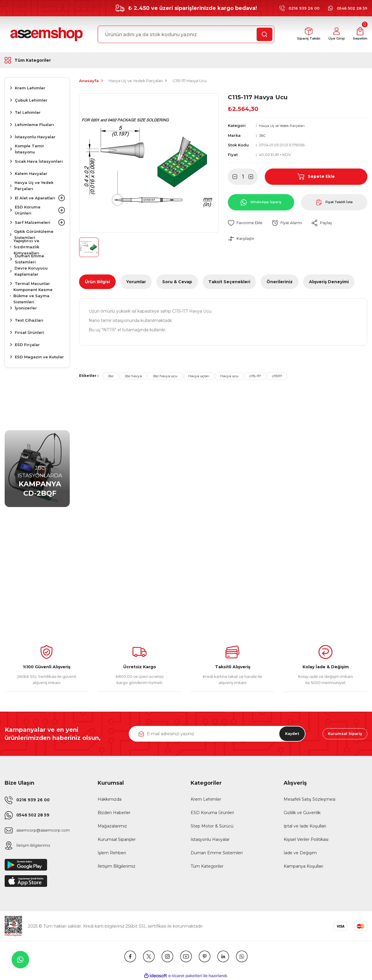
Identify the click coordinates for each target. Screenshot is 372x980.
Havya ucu (229, 376)
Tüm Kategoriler (207, 866)
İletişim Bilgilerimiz (117, 866)
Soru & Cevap (177, 282)
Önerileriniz (280, 282)
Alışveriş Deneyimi (329, 282)
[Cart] (359, 34)
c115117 (277, 376)
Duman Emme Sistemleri (217, 853)
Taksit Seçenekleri (229, 282)
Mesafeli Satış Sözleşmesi (310, 799)
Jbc (111, 376)
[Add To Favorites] (247, 223)
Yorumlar (136, 282)
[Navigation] (37, 60)
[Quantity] (243, 176)
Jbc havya (133, 376)
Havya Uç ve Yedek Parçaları (286, 125)
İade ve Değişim (300, 853)
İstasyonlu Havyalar (210, 839)
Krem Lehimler (206, 799)
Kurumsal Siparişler (117, 839)
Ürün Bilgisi (97, 282)
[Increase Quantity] (253, 176)
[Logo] (46, 34)
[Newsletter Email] (217, 734)
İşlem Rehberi (112, 853)
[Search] (186, 34)
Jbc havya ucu (165, 376)
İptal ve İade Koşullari (305, 826)
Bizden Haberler (114, 813)
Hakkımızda (110, 799)
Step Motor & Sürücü (212, 826)
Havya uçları (199, 376)
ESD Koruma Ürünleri (212, 813)
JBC (263, 135)
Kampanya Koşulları (303, 866)
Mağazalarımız (112, 826)
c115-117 (255, 376)
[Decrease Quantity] (233, 176)
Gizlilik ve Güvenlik (302, 813)
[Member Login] (332, 34)
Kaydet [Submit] (288, 734)
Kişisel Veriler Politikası (306, 839)
